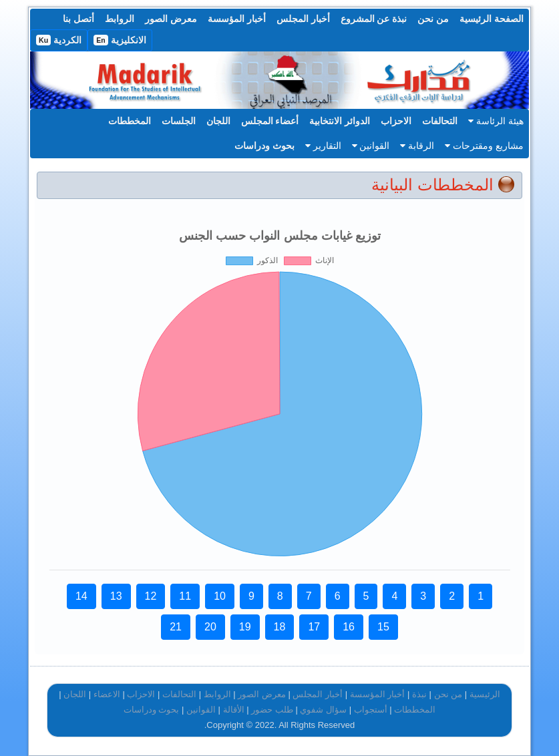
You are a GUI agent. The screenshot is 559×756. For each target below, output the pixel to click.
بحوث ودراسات (264, 146)
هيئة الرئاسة (496, 121)
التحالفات (440, 121)
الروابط (120, 19)
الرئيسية (485, 694)
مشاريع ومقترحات (484, 146)
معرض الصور (171, 19)
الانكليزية (120, 40)
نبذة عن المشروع (374, 19)
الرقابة (417, 146)
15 (383, 627)
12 (151, 596)
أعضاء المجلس (270, 121)
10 (220, 596)
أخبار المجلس (303, 19)
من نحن (433, 19)
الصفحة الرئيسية (492, 19)
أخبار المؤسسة (237, 19)
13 (116, 596)
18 (280, 627)
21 (176, 627)
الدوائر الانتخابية (340, 121)
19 (245, 627)
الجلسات (179, 121)
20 (210, 627)
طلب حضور (272, 710)
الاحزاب (396, 121)
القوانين (371, 146)
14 (81, 596)
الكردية (59, 40)
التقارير (323, 146)
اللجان (218, 121)
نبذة (419, 694)
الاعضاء (107, 694)
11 (185, 596)
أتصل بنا (78, 19)
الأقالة (234, 710)
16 (349, 627)
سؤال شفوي (323, 710)
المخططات (130, 121)
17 (314, 627)
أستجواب (371, 710)
